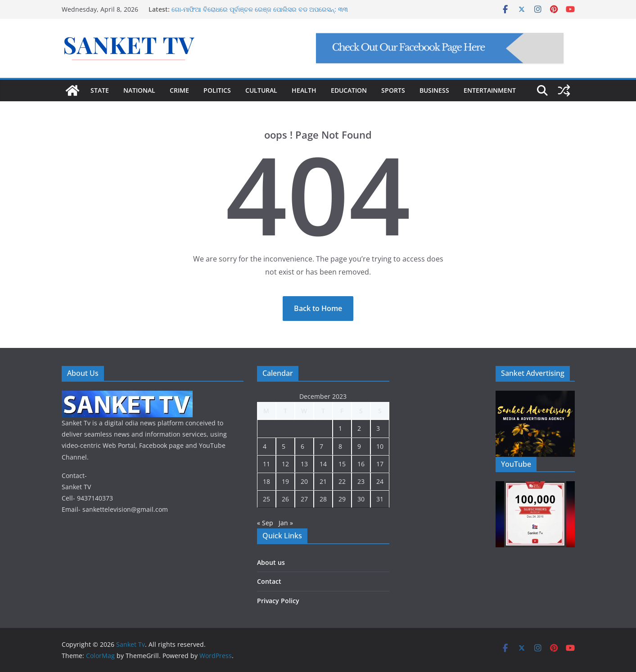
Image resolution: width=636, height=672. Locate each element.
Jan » (286, 523)
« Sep (265, 523)
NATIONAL (139, 90)
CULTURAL (261, 90)
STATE (100, 90)
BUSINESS (434, 90)
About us (271, 562)
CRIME (179, 90)
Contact (269, 581)
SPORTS (393, 90)
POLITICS (217, 90)
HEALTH (304, 90)
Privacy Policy (278, 601)
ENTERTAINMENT (490, 90)
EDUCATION (349, 90)
